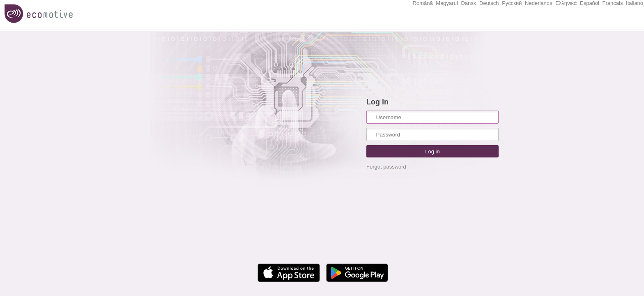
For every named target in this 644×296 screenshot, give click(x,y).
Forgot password (386, 167)
